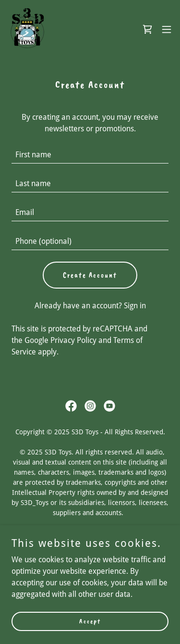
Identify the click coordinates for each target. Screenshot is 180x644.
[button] (167, 29)
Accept (90, 621)
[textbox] (90, 155)
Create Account (90, 275)
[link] (27, 29)
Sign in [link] (135, 306)
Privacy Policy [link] (73, 340)
